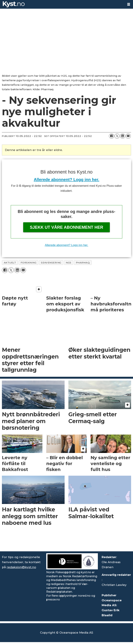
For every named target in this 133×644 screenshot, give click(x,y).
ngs (69, 263)
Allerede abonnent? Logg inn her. (66, 180)
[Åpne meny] (129, 4)
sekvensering (51, 263)
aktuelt (10, 263)
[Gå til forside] (62, 4)
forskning (29, 263)
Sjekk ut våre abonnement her (66, 227)
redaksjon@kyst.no (21, 567)
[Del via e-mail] (128, 136)
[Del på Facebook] (112, 136)
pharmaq (83, 263)
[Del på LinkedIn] (123, 136)
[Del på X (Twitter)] (117, 136)
